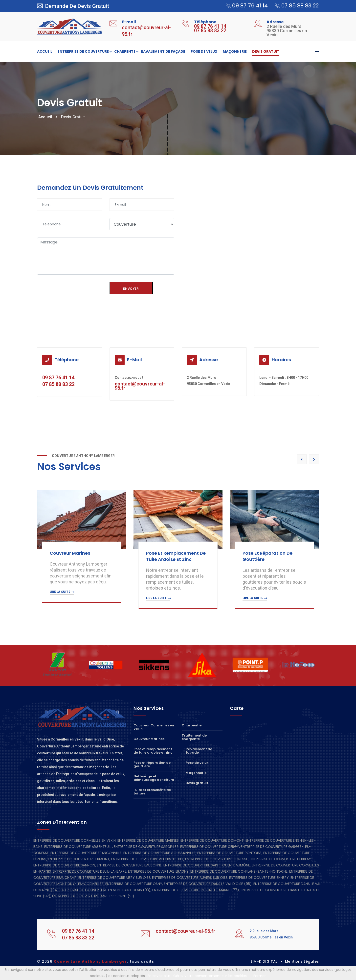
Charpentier (192, 726)
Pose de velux (204, 51)
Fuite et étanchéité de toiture (152, 792)
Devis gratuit (266, 51)
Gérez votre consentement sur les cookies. (210, 976)
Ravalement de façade (163, 51)
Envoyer (131, 289)
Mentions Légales (302, 961)
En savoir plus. (159, 976)
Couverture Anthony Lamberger (91, 961)
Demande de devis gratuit (73, 6)
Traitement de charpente (194, 737)
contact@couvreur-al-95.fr (140, 386)
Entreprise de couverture (83, 52)
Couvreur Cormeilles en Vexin (154, 727)
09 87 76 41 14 (244, 6)
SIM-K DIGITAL (264, 961)
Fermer (260, 976)
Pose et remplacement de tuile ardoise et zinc (176, 556)
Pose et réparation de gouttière (152, 764)
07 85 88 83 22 (294, 6)
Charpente (125, 52)
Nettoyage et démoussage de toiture (154, 778)
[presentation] (70, 290)
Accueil (45, 51)
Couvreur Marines (70, 553)
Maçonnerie (235, 51)
